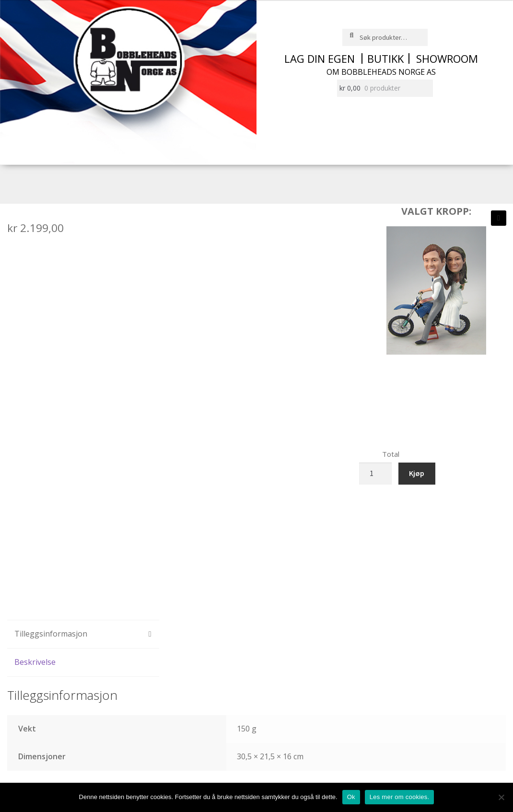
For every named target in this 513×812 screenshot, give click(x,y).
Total (391, 454)
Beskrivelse (35, 662)
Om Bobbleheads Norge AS (381, 72)
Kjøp (417, 473)
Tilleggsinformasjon (51, 634)
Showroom (447, 58)
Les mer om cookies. (400, 797)
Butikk (385, 58)
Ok (351, 797)
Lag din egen (320, 58)
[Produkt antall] (375, 474)
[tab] (83, 634)
